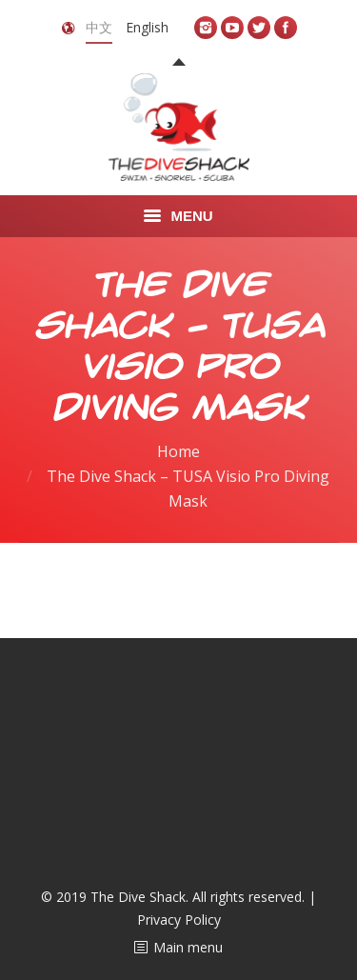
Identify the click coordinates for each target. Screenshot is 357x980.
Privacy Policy (179, 920)
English (147, 27)
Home (178, 451)
